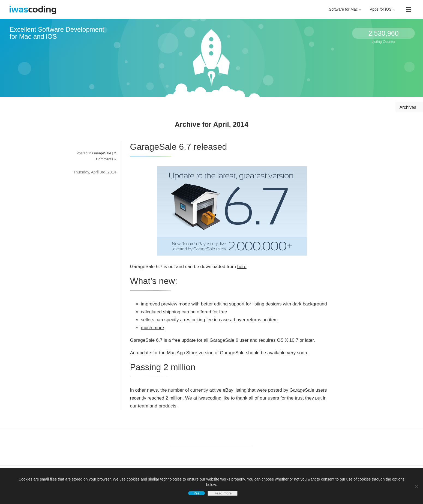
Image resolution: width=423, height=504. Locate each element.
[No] (416, 486)
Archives (408, 107)
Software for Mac (345, 9)
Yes (197, 493)
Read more (223, 493)
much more (153, 328)
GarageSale (102, 153)
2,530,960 (383, 33)
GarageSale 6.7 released (179, 147)
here (242, 267)
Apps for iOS (382, 9)
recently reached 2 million (156, 398)
